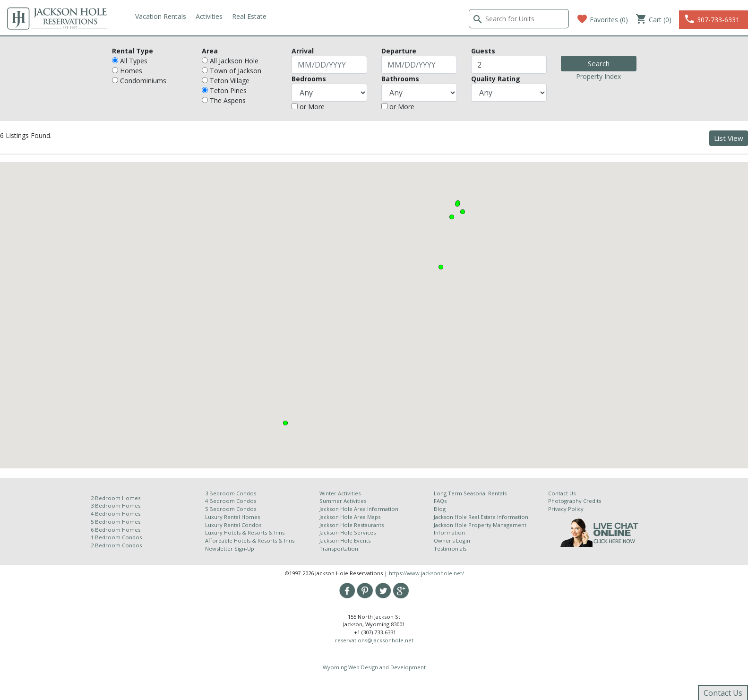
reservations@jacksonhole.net (374, 640)
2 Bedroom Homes (116, 498)
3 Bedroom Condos (231, 493)
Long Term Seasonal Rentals (470, 493)
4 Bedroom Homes (116, 514)
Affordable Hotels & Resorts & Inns (250, 540)
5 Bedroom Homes (116, 522)
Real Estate (249, 16)
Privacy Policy (566, 509)
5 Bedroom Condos (231, 509)
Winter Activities (340, 493)
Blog (440, 509)
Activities (209, 16)
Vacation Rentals (161, 16)
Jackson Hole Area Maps (350, 517)
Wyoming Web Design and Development (374, 667)
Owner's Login (452, 540)
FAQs (440, 501)
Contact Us (562, 493)
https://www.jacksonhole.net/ (426, 573)
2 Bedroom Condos (116, 545)
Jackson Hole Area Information (359, 509)
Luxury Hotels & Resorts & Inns (245, 532)
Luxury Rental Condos (233, 525)
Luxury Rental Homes (232, 517)
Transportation (339, 549)
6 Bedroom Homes (116, 530)
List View (729, 138)
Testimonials (450, 549)
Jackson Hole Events (345, 540)
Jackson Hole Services (348, 532)
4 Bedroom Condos (231, 501)
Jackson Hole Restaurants (352, 525)
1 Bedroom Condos (116, 537)
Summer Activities (343, 501)
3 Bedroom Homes (116, 506)
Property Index (598, 76)
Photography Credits (575, 501)
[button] (452, 217)
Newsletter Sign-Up (230, 549)
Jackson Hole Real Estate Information (481, 517)
